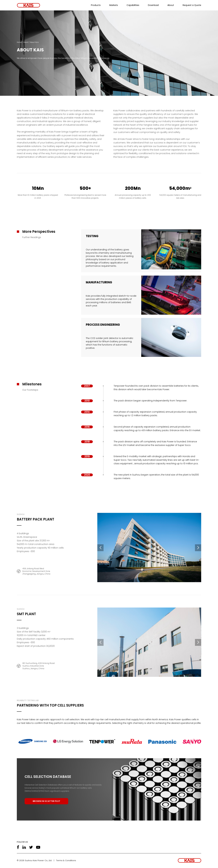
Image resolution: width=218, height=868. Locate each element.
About (171, 5)
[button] (100, 548)
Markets (114, 5)
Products (96, 5)
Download (153, 5)
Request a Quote (192, 5)
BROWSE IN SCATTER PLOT (46, 801)
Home (19, 42)
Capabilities (133, 5)
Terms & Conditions (66, 860)
